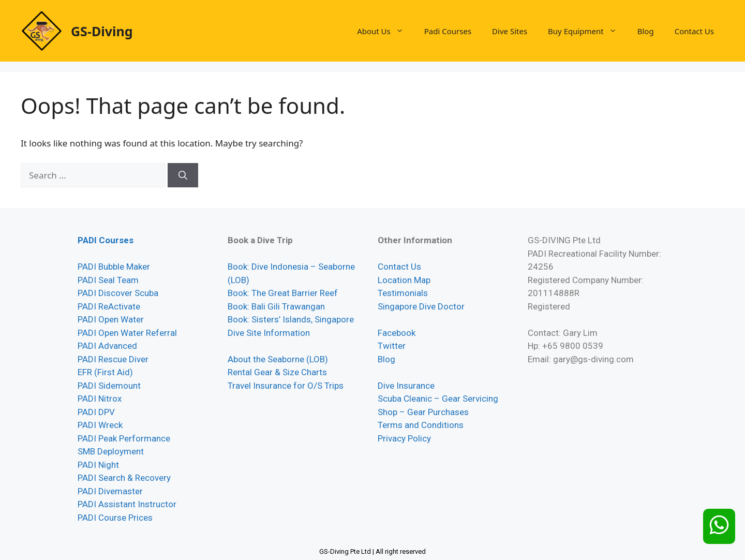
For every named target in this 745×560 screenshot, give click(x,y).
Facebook (397, 333)
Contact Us (694, 31)
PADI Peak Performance (124, 438)
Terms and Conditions (421, 425)
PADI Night (98, 465)
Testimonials (403, 293)
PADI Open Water (111, 319)
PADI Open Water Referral (127, 333)
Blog (646, 31)
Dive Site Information (269, 333)
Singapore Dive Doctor (421, 306)
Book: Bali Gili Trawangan (276, 306)
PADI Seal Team (108, 280)
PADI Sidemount (109, 386)
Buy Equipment (587, 31)
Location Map (404, 280)
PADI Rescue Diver (113, 359)
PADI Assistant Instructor (127, 504)
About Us (385, 31)
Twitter (392, 346)
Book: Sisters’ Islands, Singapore (291, 319)
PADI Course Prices (115, 518)
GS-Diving (102, 31)
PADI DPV (96, 412)
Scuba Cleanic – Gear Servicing (438, 399)
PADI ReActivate (109, 306)
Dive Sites (510, 31)
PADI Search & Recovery (124, 478)
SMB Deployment (111, 451)
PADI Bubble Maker (114, 267)
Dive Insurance (406, 386)
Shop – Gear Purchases (423, 412)
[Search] (183, 175)
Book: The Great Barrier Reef (283, 293)
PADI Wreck (100, 425)
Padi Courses (448, 31)
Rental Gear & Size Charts (277, 372)
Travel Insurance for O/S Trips (286, 386)
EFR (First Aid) (105, 372)
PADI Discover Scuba (118, 293)
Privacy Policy (404, 438)
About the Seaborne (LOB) (278, 359)
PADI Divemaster (110, 491)
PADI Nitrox (100, 399)
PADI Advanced (107, 346)
